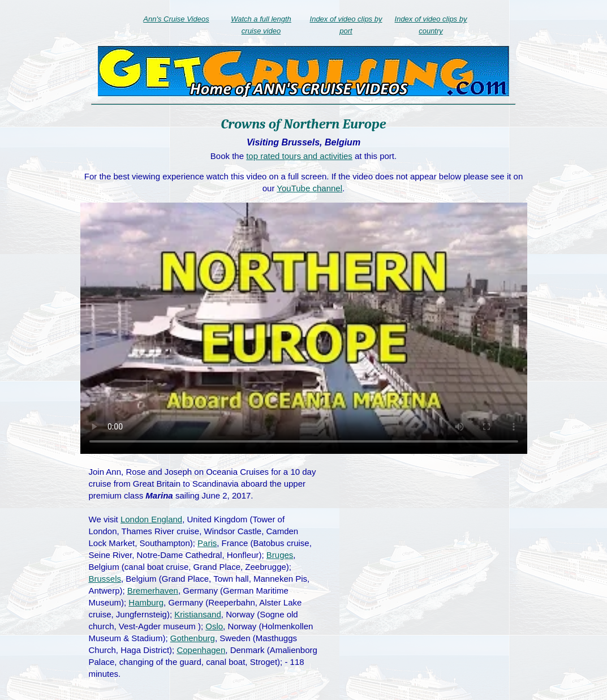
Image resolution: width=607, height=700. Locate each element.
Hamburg (146, 602)
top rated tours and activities (299, 156)
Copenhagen (201, 650)
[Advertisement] (427, 548)
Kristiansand (198, 614)
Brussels (105, 579)
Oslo (214, 626)
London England (151, 519)
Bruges (280, 555)
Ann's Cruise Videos (176, 19)
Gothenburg (193, 638)
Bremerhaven (153, 591)
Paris (207, 543)
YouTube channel (309, 188)
